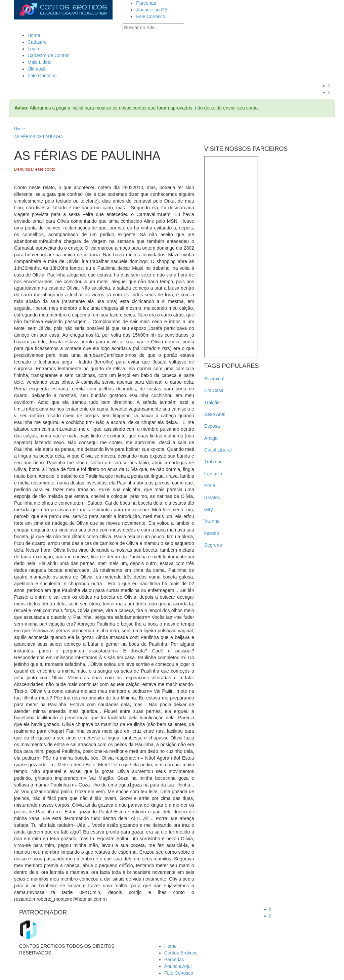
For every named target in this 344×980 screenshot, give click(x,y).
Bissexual (214, 379)
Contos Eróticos (181, 953)
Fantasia (213, 474)
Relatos (212, 498)
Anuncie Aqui (178, 966)
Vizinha (212, 521)
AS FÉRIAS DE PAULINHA (38, 137)
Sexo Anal (215, 414)
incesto (212, 533)
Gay (209, 509)
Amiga (211, 438)
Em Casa (214, 390)
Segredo (213, 545)
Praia (210, 485)
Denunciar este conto (35, 169)
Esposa (212, 426)
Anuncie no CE (152, 10)
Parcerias (146, 3)
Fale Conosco (150, 16)
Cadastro (37, 42)
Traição (212, 402)
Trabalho (213, 462)
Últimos (36, 69)
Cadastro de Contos (49, 55)
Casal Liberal (218, 450)
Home (34, 35)
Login (33, 49)
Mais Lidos (40, 62)
